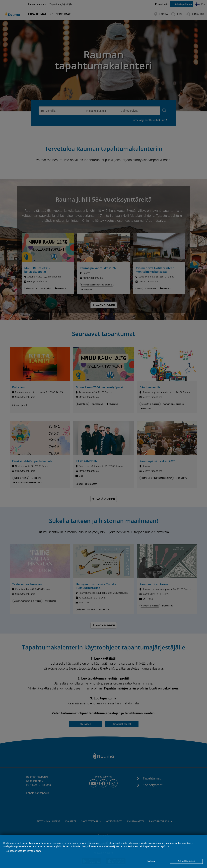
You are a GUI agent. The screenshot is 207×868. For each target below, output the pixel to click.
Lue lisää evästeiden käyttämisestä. (24, 851)
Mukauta (151, 861)
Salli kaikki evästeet (186, 861)
